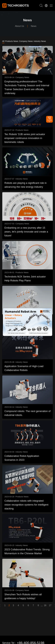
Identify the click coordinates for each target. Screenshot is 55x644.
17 (50, 605)
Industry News (40, 41)
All (3, 41)
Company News (26, 41)
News (34, 26)
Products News (12, 41)
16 (45, 605)
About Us (20, 26)
